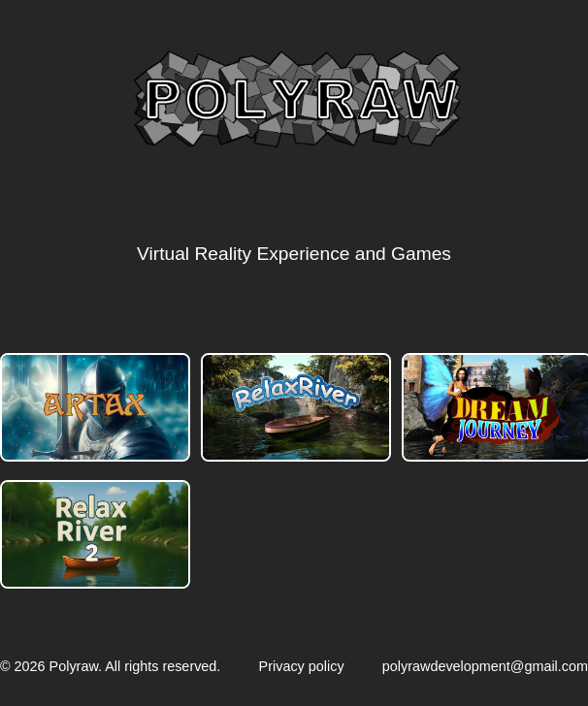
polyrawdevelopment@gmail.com (485, 666)
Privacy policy (302, 666)
